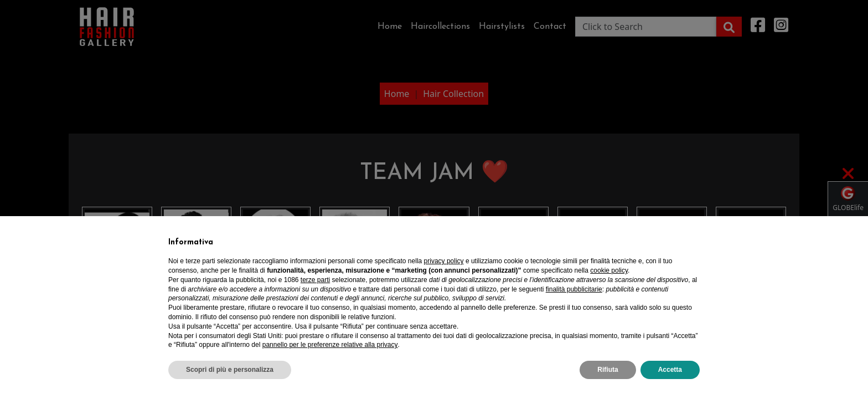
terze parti (315, 280)
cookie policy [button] (609, 270)
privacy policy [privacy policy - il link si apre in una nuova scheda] (444, 261)
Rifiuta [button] (608, 370)
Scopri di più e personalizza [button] (230, 370)
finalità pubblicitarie (574, 289)
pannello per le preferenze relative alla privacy (330, 345)
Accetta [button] (670, 370)
